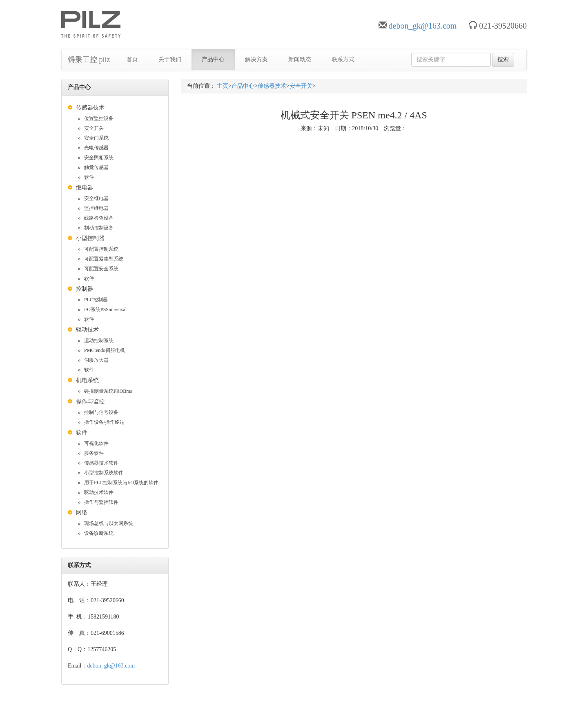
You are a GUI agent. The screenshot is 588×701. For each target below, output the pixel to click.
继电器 (85, 188)
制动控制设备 (99, 228)
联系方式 (343, 59)
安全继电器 (96, 198)
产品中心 (213, 59)
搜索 (503, 59)
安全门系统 (96, 138)
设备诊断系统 (99, 533)
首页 (132, 59)
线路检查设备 (99, 218)
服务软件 (94, 453)
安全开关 (94, 128)
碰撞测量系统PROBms (108, 391)
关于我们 (170, 59)
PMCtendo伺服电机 (105, 350)
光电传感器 (96, 148)
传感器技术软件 (101, 463)
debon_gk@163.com (423, 26)
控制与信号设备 (101, 412)
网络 (82, 513)
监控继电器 (96, 208)
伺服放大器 (96, 360)
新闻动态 (300, 59)
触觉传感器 (96, 167)
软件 (89, 177)
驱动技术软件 (99, 492)
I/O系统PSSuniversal (105, 309)
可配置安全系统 (101, 269)
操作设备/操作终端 (104, 422)
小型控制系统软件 (104, 473)
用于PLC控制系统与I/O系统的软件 (121, 483)
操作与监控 (90, 402)
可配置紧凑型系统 (104, 259)
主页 (223, 86)
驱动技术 (87, 330)
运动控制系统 (99, 340)
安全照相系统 (99, 158)
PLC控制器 (96, 300)
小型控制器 (90, 238)
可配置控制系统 (101, 249)
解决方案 (256, 59)
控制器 (85, 289)
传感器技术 (90, 108)
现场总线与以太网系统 (109, 523)
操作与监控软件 (101, 502)
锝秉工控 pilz (89, 60)
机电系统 (87, 380)
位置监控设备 (99, 118)
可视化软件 (96, 443)
